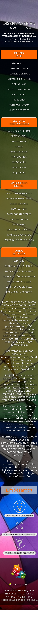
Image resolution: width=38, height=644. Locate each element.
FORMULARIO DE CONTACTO (19, 553)
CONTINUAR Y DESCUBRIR (19, 516)
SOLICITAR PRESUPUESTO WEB (19, 534)
